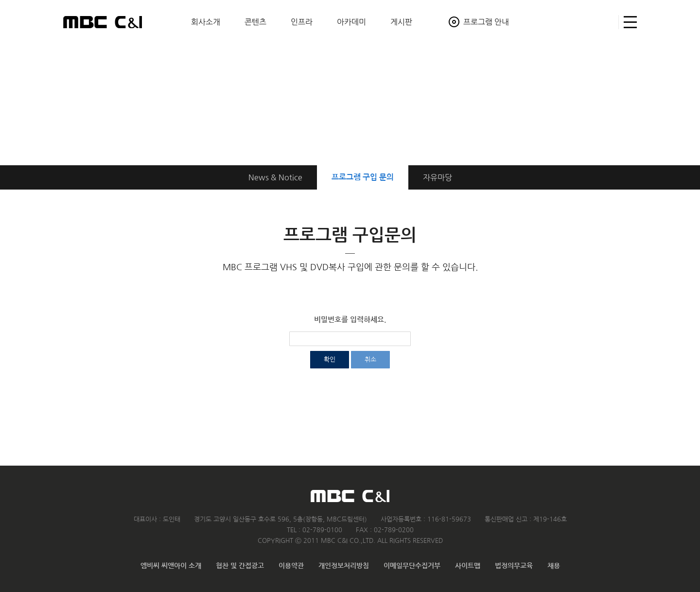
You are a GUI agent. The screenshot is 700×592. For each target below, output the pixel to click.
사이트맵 (628, 22)
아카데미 (351, 22)
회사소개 (206, 22)
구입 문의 (363, 177)
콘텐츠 (255, 22)
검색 (607, 22)
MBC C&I (103, 22)
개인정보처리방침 (344, 566)
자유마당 (437, 177)
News (275, 177)
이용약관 (291, 566)
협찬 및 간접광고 (240, 566)
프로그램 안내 (486, 22)
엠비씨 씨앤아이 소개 (171, 566)
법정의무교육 (514, 566)
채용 (554, 566)
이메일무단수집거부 (412, 566)
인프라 (302, 22)
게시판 (401, 22)
